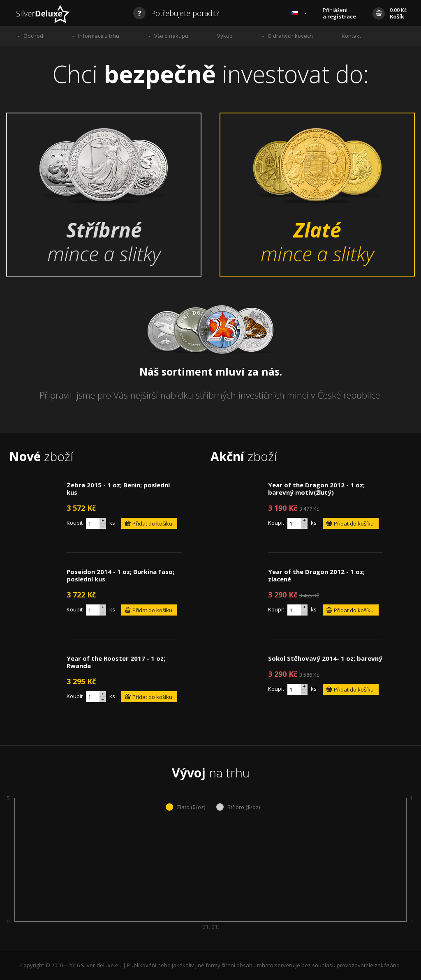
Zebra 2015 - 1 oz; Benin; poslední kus (118, 489)
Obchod (33, 36)
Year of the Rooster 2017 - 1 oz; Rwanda (116, 662)
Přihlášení (339, 13)
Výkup (225, 36)
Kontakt (351, 36)
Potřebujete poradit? (176, 13)
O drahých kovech (290, 36)
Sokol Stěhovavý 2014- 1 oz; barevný (325, 658)
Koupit (75, 523)
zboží (41, 456)
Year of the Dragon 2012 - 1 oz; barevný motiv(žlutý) (316, 489)
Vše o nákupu (171, 36)
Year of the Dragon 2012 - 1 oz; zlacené (316, 575)
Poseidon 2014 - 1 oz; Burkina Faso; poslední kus (120, 575)
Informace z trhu (99, 36)
